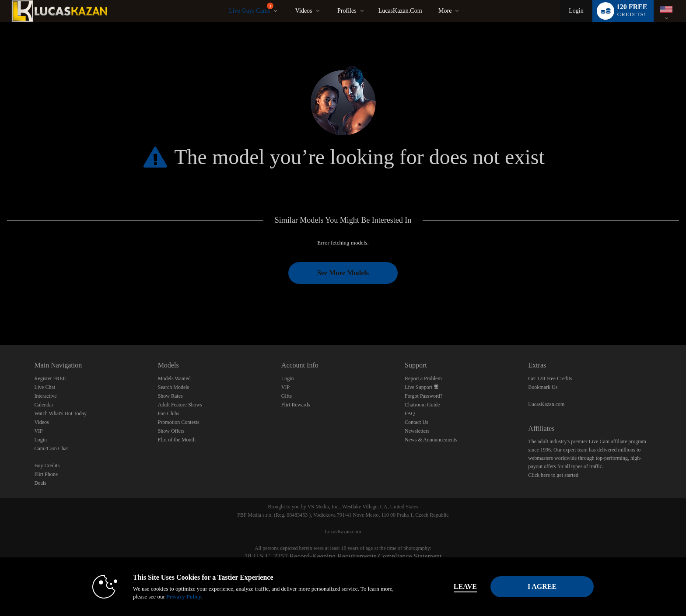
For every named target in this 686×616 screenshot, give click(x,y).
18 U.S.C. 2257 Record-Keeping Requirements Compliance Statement (343, 556)
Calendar (44, 405)
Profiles (347, 11)
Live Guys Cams (251, 8)
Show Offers (171, 431)
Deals (40, 483)
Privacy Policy (184, 597)
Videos (304, 11)
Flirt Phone (46, 474)
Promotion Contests (179, 422)
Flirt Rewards (296, 405)
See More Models (343, 273)
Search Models (174, 387)
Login (576, 11)
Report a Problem (423, 378)
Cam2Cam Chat (51, 448)
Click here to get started (553, 475)
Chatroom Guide (422, 405)
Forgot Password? (423, 396)
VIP (38, 431)
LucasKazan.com (400, 11)
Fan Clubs (169, 413)
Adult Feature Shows (180, 405)
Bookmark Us (543, 387)
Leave (465, 586)
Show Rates (170, 396)
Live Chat (45, 387)
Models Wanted (174, 378)
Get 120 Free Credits (550, 378)
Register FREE (50, 378)
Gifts (287, 396)
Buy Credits (47, 465)
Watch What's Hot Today (60, 413)
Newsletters (417, 431)
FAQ (410, 413)
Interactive (45, 396)
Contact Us (416, 422)
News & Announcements (431, 440)
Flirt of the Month (177, 440)
